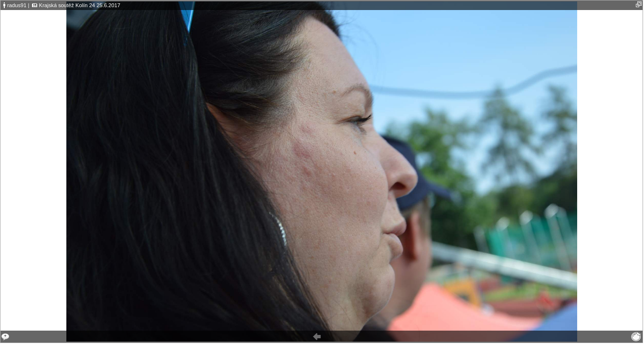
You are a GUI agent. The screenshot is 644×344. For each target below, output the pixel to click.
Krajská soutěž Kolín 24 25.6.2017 (80, 5)
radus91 (17, 5)
